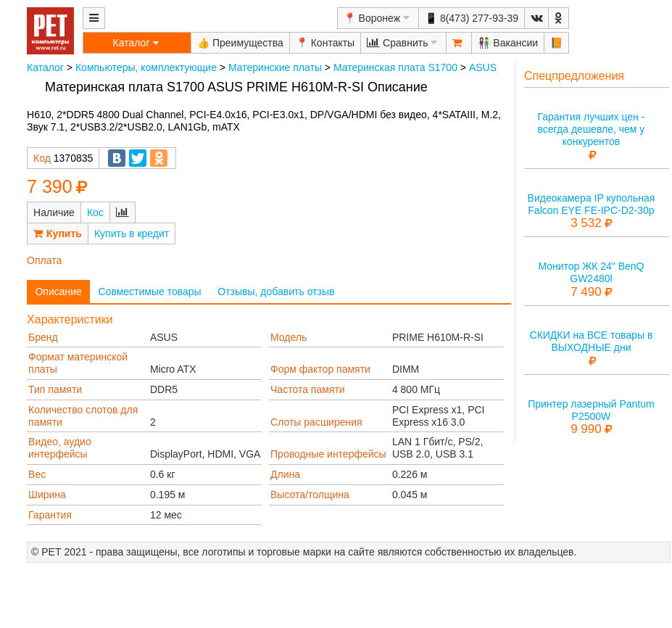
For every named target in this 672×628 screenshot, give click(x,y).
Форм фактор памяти (320, 369)
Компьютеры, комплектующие (146, 67)
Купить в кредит (132, 234)
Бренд (43, 337)
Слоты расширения (316, 422)
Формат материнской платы (78, 363)
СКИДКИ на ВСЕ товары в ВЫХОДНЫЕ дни (592, 341)
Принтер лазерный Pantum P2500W (591, 410)
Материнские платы (275, 67)
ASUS (483, 67)
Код (42, 158)
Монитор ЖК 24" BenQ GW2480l (591, 272)
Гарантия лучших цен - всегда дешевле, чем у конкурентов (591, 129)
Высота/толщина (310, 495)
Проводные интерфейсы (328, 454)
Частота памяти (308, 389)
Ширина (47, 495)
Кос (95, 212)
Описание (58, 292)
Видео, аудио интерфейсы (60, 448)
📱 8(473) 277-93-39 (472, 18)
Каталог (45, 67)
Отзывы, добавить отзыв (276, 292)
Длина (285, 474)
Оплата (44, 260)
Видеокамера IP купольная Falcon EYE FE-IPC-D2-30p (592, 204)
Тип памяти (55, 389)
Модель (289, 337)
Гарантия (50, 515)
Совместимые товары (149, 292)
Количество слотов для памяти (83, 416)
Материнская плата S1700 (395, 67)
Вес (37, 474)
